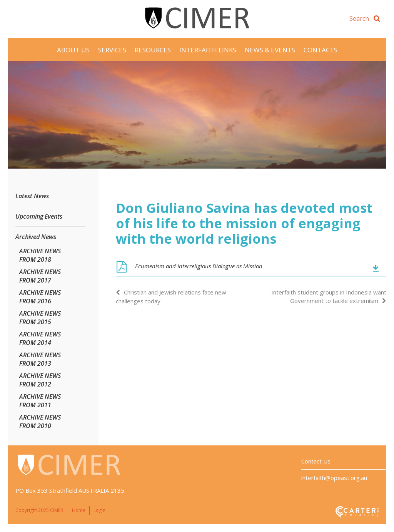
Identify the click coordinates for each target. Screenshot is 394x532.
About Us (73, 50)
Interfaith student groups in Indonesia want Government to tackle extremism (329, 296)
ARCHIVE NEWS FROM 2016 (40, 297)
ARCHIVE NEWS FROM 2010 (40, 422)
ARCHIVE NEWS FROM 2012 (40, 380)
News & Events (270, 50)
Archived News (36, 237)
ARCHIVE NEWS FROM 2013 (40, 359)
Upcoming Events (39, 216)
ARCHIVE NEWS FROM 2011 (40, 401)
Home (79, 510)
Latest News (32, 196)
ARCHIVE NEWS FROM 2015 (40, 318)
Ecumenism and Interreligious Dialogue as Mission (199, 266)
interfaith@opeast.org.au (334, 478)
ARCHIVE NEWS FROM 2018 (40, 255)
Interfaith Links (208, 50)
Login (99, 510)
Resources (153, 50)
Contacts (321, 50)
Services (112, 50)
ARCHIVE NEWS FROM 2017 (40, 276)
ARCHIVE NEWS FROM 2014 (40, 338)
